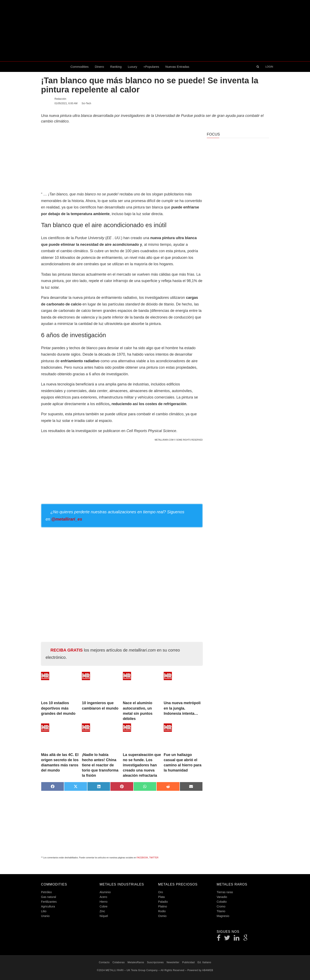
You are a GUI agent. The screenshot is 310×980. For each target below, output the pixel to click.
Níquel (104, 916)
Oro (160, 892)
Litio (44, 911)
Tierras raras (225, 892)
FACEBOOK (142, 858)
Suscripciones (155, 962)
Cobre (104, 906)
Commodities (80, 67)
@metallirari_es (67, 519)
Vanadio (222, 897)
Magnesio (223, 916)
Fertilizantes (49, 902)
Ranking (116, 67)
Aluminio (105, 892)
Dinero (99, 67)
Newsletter (173, 962)
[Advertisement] (155, 31)
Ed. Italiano (204, 962)
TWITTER (154, 858)
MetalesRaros (136, 962)
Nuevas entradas (177, 67)
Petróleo (46, 892)
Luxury (133, 67)
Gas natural (48, 897)
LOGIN (269, 67)
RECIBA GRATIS (67, 650)
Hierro (104, 902)
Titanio (221, 911)
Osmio (162, 916)
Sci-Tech (86, 103)
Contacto (104, 962)
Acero (104, 897)
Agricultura (48, 906)
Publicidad (188, 962)
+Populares (151, 67)
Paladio (163, 902)
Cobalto (222, 902)
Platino (163, 906)
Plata (161, 897)
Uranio (45, 916)
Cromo (221, 906)
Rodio (162, 911)
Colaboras (119, 962)
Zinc (102, 911)
